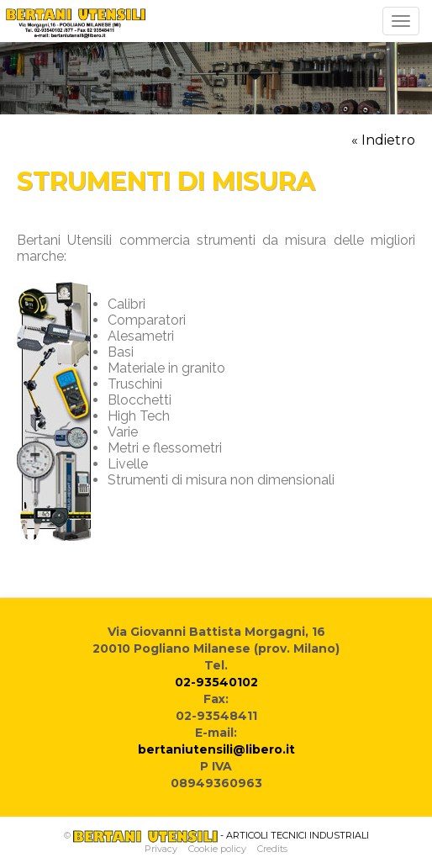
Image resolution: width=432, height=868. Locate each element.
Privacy (161, 849)
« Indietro (383, 140)
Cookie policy (217, 849)
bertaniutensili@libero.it (216, 749)
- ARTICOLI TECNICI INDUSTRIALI (221, 835)
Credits (272, 849)
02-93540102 (216, 682)
